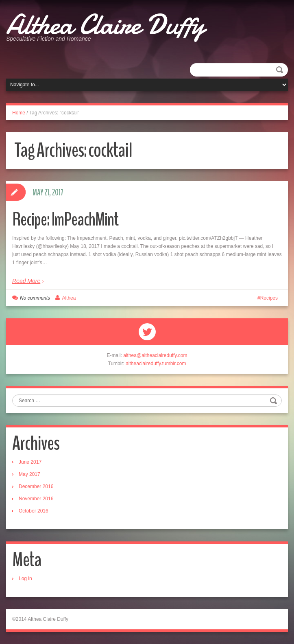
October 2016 (34, 511)
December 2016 (36, 486)
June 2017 (30, 462)
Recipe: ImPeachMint (65, 220)
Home (19, 113)
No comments (35, 298)
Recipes (269, 298)
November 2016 (36, 499)
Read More (26, 281)
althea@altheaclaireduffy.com (155, 355)
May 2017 (29, 474)
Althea (69, 298)
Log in (25, 578)
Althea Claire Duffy (105, 24)
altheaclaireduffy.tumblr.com (156, 364)
